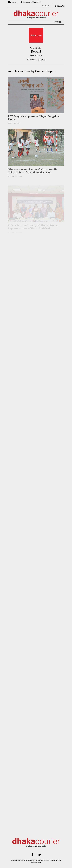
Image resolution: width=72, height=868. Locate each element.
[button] (58, 22)
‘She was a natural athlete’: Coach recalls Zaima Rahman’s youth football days (33, 174)
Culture (10, 126)
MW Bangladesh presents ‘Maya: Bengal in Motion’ (34, 120)
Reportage (11, 180)
